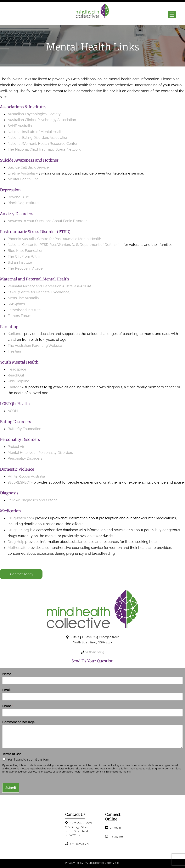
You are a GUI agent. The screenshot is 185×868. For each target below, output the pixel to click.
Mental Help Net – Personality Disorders (40, 453)
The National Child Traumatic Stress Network (44, 149)
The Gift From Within (25, 256)
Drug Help (16, 542)
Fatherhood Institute (24, 310)
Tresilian (14, 351)
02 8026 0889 (94, 652)
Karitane (14, 334)
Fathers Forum (20, 316)
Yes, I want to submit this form (29, 759)
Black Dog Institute (23, 203)
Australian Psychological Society (34, 114)
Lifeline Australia (21, 173)
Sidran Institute (20, 262)
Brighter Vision (111, 862)
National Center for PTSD (29, 245)
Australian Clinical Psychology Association (42, 120)
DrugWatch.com (21, 518)
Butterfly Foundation (25, 429)
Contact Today (22, 574)
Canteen (15, 387)
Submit (11, 788)
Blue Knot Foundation (26, 251)
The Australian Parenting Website (35, 345)
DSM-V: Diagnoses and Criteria (33, 500)
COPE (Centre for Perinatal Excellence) (39, 292)
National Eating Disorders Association (38, 138)
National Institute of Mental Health (36, 132)
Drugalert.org (18, 530)
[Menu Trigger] (172, 14)
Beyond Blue (18, 197)
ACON (13, 411)
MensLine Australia (23, 298)
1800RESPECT (19, 482)
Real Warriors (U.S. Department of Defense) (84, 245)
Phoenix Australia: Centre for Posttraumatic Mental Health (54, 239)
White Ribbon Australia (26, 476)
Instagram (114, 836)
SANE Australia (20, 126)
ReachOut (16, 375)
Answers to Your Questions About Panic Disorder (48, 221)
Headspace (17, 369)
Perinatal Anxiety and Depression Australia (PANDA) (49, 286)
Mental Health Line (23, 179)
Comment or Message (18, 722)
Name (8, 674)
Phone (8, 706)
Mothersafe (17, 548)
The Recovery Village (25, 268)
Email (7, 690)
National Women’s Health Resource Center (43, 144)
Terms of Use (13, 754)
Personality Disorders (25, 458)
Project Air (16, 447)
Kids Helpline (19, 381)
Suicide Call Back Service (28, 167)
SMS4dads (16, 304)
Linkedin (113, 827)
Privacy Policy (74, 862)
